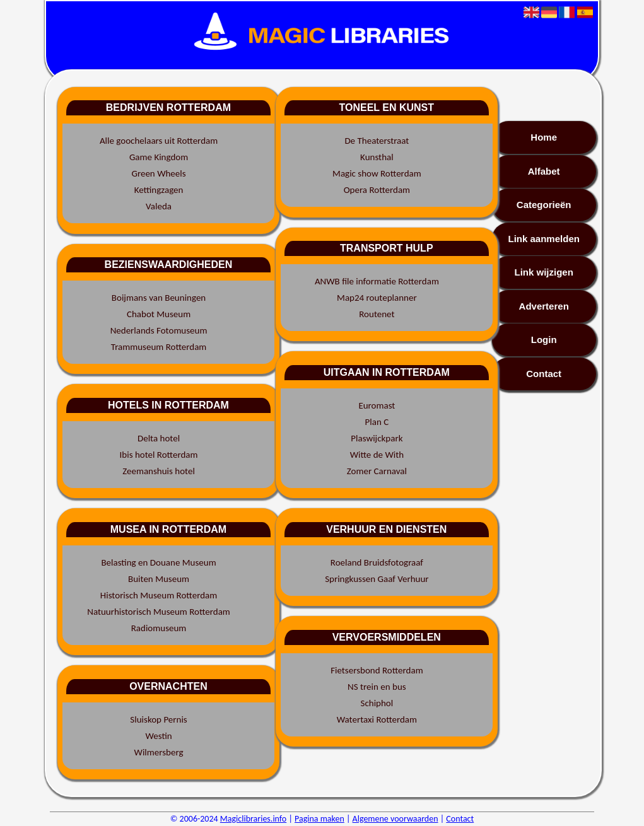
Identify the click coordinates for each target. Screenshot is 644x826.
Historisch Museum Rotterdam (159, 595)
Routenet (377, 314)
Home (544, 137)
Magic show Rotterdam (377, 173)
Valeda (159, 206)
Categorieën (544, 205)
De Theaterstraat (377, 141)
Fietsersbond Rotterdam (377, 670)
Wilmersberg (159, 752)
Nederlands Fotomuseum (159, 330)
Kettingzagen (159, 190)
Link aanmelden (544, 239)
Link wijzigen (544, 272)
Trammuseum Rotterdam (159, 347)
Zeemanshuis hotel (159, 471)
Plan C (377, 422)
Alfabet (544, 171)
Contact (544, 374)
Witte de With (377, 455)
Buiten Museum (159, 579)
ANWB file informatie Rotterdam (377, 281)
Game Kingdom (159, 157)
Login (544, 340)
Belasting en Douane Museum (158, 562)
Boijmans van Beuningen (159, 298)
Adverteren (544, 306)
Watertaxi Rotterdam (377, 719)
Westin (158, 736)
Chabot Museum (159, 314)
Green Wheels (158, 173)
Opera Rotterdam (377, 190)
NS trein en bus (377, 687)
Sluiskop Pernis (158, 719)
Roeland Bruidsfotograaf (377, 562)
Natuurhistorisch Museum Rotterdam (159, 612)
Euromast (377, 405)
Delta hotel (159, 438)
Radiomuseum (159, 628)
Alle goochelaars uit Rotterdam (159, 141)
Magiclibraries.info (253, 819)
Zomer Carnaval (377, 471)
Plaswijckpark (377, 438)
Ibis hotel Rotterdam (159, 455)
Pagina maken (319, 819)
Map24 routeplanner (377, 298)
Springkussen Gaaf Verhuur (377, 579)
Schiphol (377, 703)
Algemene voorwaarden (395, 819)
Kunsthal (377, 157)
